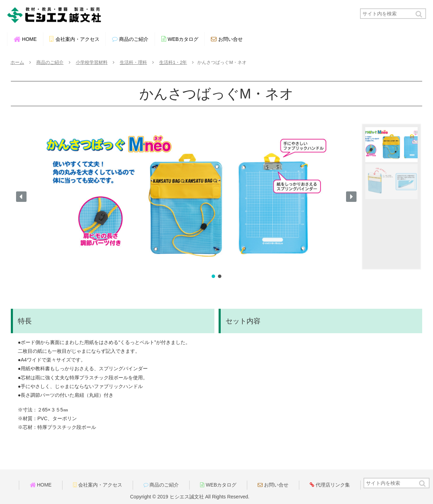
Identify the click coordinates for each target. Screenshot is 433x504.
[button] (419, 14)
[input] (393, 14)
